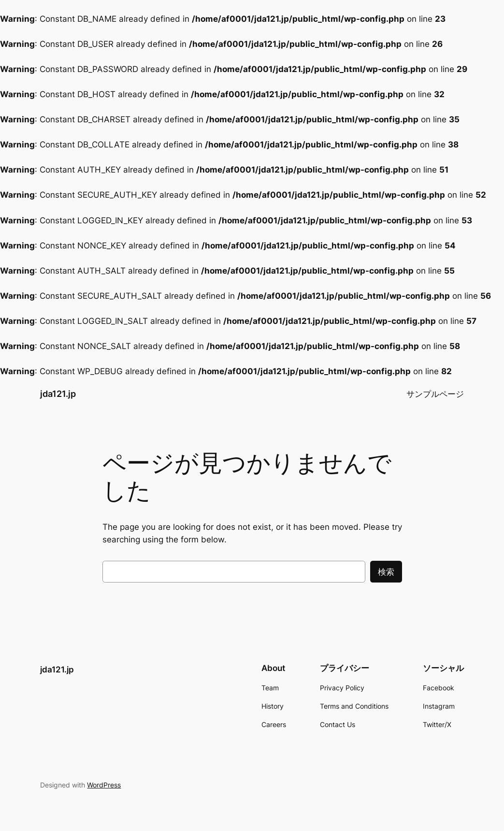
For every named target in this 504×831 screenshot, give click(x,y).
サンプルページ (435, 394)
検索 (386, 572)
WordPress (104, 785)
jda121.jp (58, 394)
